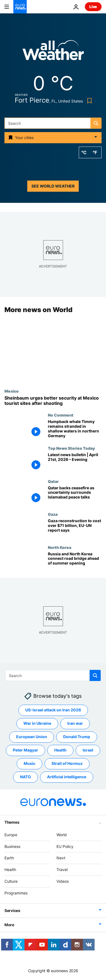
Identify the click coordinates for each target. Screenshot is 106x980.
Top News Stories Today (71, 448)
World (62, 835)
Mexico (12, 391)
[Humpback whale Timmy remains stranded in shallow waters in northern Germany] (75, 430)
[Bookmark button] (88, 101)
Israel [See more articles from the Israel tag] (88, 750)
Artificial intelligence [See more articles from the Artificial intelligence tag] (67, 777)
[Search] (53, 123)
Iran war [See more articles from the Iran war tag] (75, 724)
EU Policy (65, 846)
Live (93, 7)
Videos (63, 881)
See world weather (53, 186)
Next (61, 858)
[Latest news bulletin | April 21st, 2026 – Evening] (75, 462)
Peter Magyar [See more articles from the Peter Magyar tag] (25, 750)
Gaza (53, 514)
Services (12, 910)
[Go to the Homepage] (20, 7)
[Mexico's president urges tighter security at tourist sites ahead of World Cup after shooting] (53, 401)
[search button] (96, 123)
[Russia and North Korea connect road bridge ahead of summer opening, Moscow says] (75, 562)
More (9, 925)
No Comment (61, 415)
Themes (12, 822)
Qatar (53, 481)
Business (12, 846)
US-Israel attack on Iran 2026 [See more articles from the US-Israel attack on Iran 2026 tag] (53, 710)
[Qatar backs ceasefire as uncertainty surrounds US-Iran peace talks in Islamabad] (75, 496)
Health (10, 870)
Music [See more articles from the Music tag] (29, 764)
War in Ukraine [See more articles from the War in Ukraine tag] (37, 724)
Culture (11, 881)
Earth (9, 858)
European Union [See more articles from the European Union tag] (32, 737)
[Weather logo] (53, 52)
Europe (11, 835)
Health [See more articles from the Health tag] (60, 750)
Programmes (16, 893)
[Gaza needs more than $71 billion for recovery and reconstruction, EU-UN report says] (75, 528)
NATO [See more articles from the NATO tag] (25, 777)
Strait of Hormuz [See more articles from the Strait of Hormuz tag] (67, 764)
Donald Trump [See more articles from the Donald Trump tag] (77, 737)
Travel (62, 870)
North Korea (60, 547)
